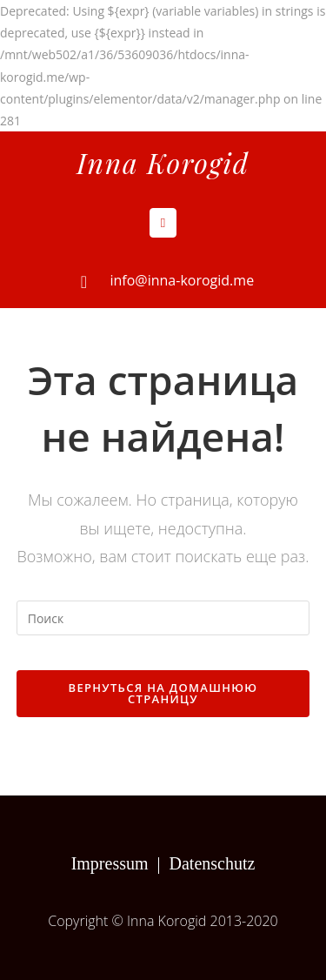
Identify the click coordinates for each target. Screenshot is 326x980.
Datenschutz (213, 863)
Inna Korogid (163, 162)
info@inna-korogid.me (183, 280)
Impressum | (120, 863)
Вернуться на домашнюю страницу (163, 693)
